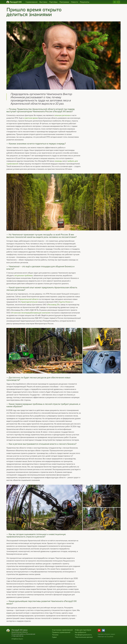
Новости (75, 2)
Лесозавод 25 (53, 305)
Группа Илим (65, 302)
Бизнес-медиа (110, 634)
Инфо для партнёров (83, 630)
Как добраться (80, 632)
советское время (31, 118)
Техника (55, 635)
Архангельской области (29, 299)
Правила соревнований (61, 632)
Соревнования (32, 2)
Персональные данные (84, 637)
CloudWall (110, 637)
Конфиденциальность (83, 635)
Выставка (43, 2)
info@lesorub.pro (17, 639)
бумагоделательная (29, 302)
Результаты (85, 2)
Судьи (54, 637)
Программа (64, 2)
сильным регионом (62, 115)
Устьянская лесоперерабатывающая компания (31, 313)
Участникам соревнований (62, 630)
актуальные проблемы (24, 275)
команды (58, 161)
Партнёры (53, 2)
